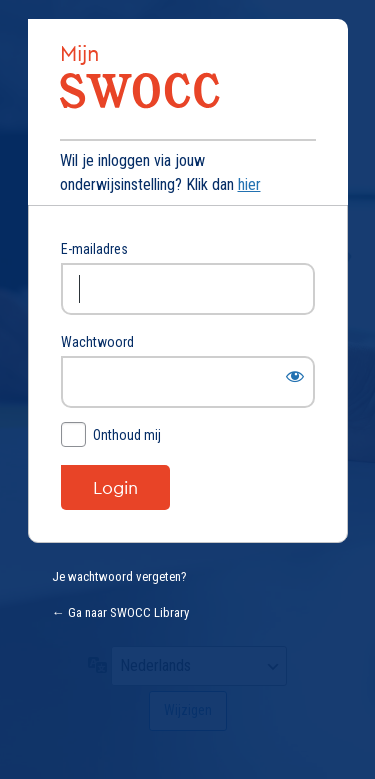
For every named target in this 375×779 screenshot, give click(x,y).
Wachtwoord (97, 342)
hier (249, 184)
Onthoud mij (127, 435)
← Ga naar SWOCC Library (120, 612)
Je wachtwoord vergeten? (119, 576)
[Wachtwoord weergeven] (295, 376)
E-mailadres (94, 249)
